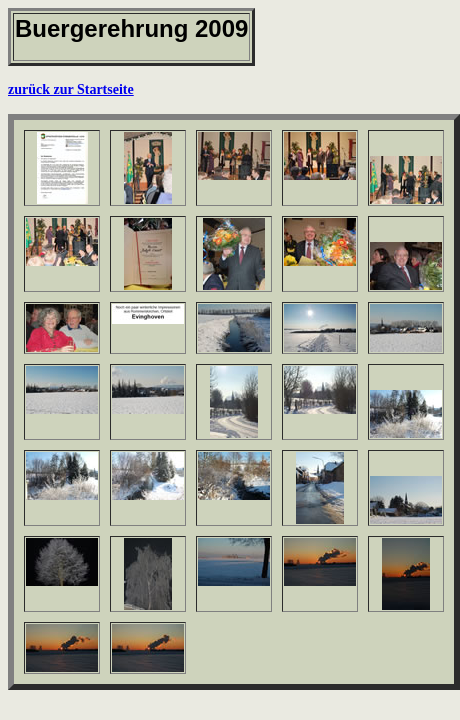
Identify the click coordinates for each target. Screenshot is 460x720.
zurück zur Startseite (71, 89)
